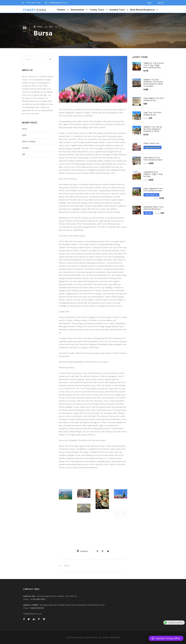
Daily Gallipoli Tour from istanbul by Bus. (154, 99)
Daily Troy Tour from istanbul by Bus (152, 114)
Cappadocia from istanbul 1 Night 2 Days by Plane (153, 174)
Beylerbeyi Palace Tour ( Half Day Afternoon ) (154, 208)
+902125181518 (37, 608)
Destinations (78, 10)
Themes (61, 10)
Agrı (24, 154)
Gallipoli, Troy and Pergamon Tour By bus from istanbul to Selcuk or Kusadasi (153, 83)
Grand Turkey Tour (151, 143)
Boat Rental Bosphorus (143, 10)
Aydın (24, 135)
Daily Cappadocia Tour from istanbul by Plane (153, 190)
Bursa (24, 129)
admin (40, 27)
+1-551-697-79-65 (33, 3)
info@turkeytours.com (58, 3)
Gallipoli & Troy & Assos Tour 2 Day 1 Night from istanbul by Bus (154, 65)
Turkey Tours (97, 10)
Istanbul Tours (117, 10)
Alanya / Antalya (29, 141)
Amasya (25, 148)
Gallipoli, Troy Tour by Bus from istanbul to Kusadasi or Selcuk (153, 129)
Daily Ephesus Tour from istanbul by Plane (153, 159)
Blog (51, 27)
